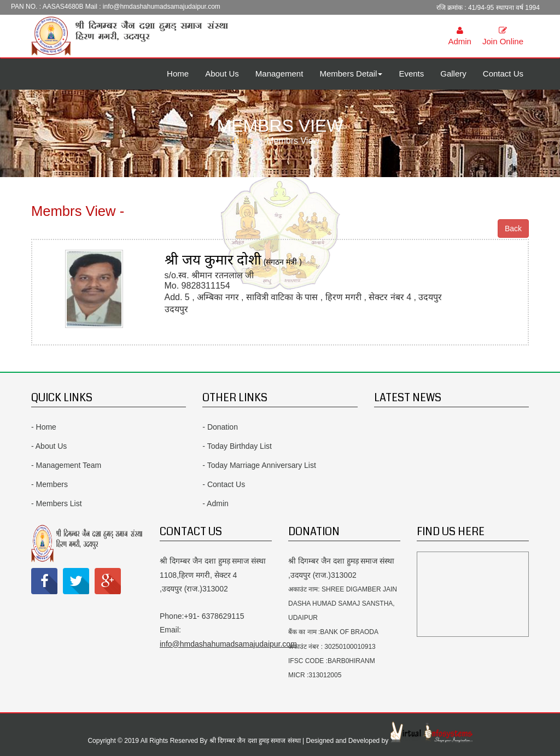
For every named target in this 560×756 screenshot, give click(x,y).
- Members (49, 484)
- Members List (57, 503)
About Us (222, 74)
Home (178, 74)
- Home (44, 427)
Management (279, 74)
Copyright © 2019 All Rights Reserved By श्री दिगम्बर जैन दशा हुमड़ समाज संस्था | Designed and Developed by (239, 741)
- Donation (220, 427)
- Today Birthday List (237, 446)
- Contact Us (224, 484)
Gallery (453, 74)
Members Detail (351, 74)
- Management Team (66, 465)
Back (513, 228)
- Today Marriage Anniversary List (259, 465)
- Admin (215, 503)
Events (411, 74)
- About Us (49, 446)
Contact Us (503, 74)
